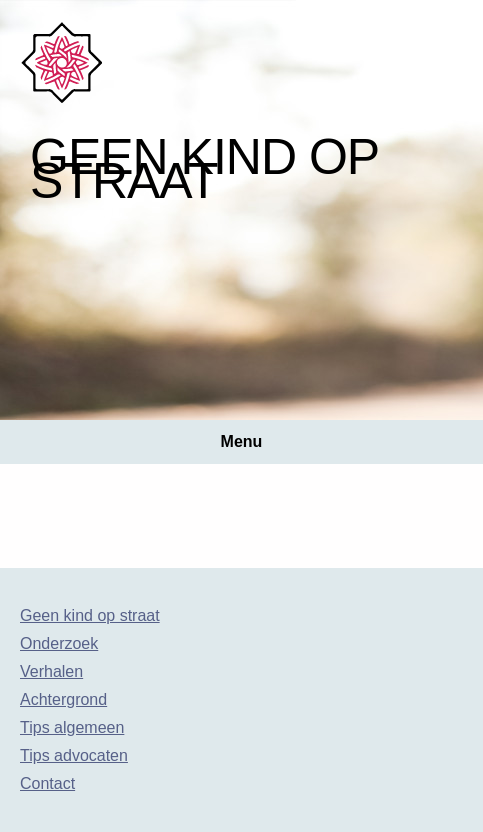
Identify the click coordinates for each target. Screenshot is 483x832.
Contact (47, 783)
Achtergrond (63, 699)
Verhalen (51, 671)
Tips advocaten (74, 755)
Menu (242, 441)
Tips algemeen (72, 727)
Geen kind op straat (90, 615)
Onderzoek (59, 643)
